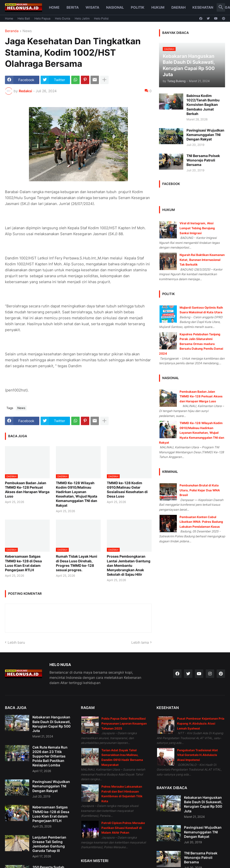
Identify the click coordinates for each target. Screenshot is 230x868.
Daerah (178, 7)
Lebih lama (140, 642)
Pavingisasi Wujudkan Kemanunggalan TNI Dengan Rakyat (205, 135)
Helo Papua (42, 18)
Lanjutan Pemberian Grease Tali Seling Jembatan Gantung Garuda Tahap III (49, 844)
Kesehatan (203, 7)
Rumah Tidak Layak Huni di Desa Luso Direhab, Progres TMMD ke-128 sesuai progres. (77, 563)
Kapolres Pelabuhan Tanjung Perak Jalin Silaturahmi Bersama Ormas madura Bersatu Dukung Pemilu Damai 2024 (191, 344)
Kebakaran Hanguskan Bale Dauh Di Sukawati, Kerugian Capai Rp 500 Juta (52, 724)
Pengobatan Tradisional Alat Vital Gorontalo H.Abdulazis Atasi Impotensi (197, 755)
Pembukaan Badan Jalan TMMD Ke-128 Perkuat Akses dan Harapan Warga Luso (27, 490)
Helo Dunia (63, 18)
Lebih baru (16, 642)
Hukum (158, 7)
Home (54, 7)
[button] (221, 7)
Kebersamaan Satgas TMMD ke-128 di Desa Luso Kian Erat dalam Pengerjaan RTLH (23, 563)
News (27, 31)
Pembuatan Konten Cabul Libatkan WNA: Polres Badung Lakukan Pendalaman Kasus (201, 522)
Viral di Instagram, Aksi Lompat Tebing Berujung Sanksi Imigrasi (197, 228)
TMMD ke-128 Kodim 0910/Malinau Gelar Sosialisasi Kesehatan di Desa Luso (127, 490)
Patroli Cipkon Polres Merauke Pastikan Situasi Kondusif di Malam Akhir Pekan (123, 828)
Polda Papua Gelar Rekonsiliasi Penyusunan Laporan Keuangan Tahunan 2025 (124, 723)
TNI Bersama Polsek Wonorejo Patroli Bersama (203, 160)
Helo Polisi (101, 18)
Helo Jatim (82, 18)
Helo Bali (24, 18)
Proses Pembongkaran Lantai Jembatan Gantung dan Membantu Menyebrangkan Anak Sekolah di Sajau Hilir (129, 565)
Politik (138, 7)
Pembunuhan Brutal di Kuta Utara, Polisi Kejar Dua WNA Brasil (200, 490)
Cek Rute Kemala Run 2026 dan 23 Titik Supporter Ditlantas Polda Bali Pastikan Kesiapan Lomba (50, 756)
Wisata (92, 7)
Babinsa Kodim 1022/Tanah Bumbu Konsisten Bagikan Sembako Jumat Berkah (203, 105)
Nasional (115, 7)
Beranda (12, 31)
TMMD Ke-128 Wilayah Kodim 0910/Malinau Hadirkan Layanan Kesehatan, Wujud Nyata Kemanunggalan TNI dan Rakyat (77, 494)
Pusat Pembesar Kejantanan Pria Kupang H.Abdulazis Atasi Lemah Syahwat (201, 723)
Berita (73, 7)
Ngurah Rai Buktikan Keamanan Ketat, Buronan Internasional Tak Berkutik (202, 260)
